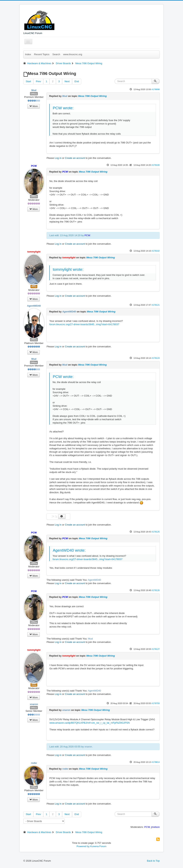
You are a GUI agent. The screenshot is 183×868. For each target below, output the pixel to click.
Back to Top (153, 861)
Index (28, 54)
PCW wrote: (63, 108)
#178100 (156, 165)
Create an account (75, 158)
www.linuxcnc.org (72, 54)
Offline (34, 94)
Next (67, 81)
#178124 (156, 358)
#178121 (156, 305)
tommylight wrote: (68, 269)
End (77, 81)
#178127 (156, 649)
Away (34, 287)
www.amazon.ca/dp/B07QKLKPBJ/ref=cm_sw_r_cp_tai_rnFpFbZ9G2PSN (90, 723)
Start (28, 81)
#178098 (156, 89)
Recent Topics (42, 54)
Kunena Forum (98, 846)
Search (56, 54)
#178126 (156, 590)
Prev (38, 81)
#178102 (156, 251)
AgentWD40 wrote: (69, 550)
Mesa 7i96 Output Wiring (92, 96)
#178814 (156, 762)
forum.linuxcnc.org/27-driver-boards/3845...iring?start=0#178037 (84, 324)
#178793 (156, 703)
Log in (58, 158)
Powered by (83, 846)
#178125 (156, 532)
